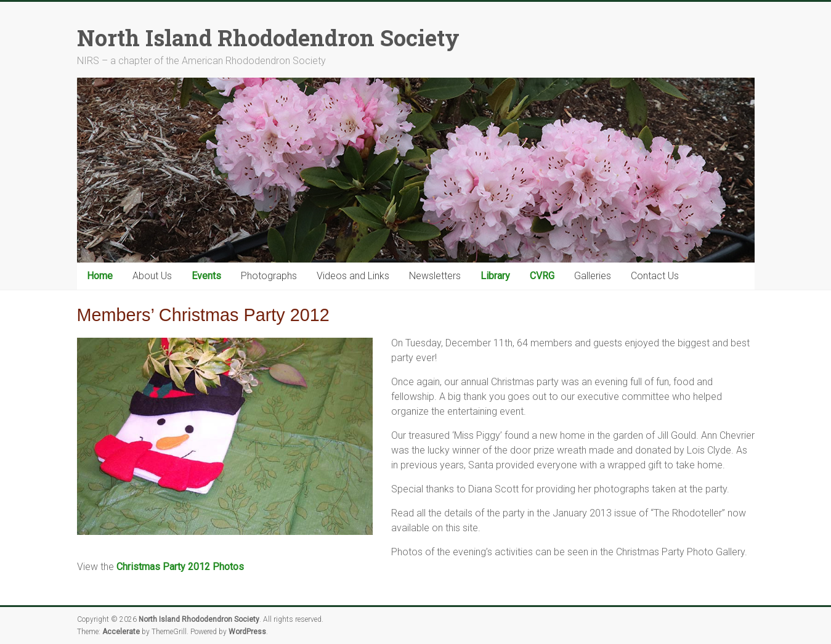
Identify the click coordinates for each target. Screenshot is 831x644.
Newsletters (435, 276)
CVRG (542, 276)
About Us (152, 276)
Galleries (593, 276)
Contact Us (655, 276)
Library (495, 276)
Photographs (269, 276)
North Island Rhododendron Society (268, 38)
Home (100, 276)
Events (206, 276)
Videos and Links (353, 276)
